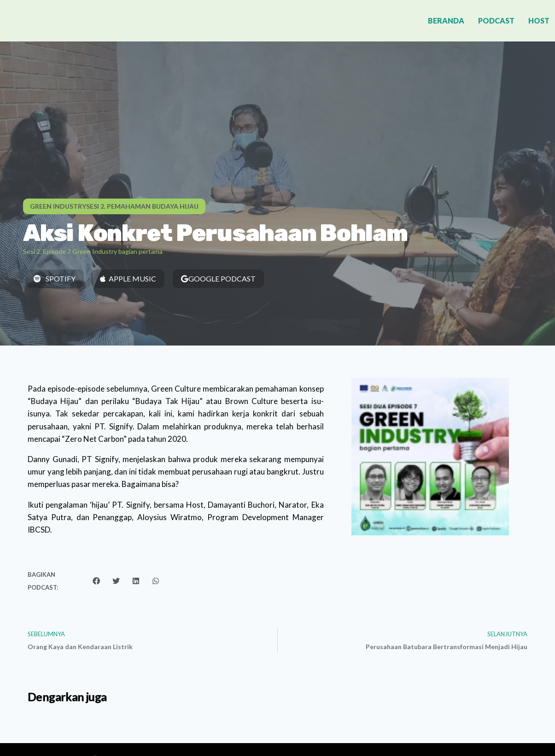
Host (539, 21)
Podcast (496, 21)
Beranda (446, 21)
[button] (114, 206)
